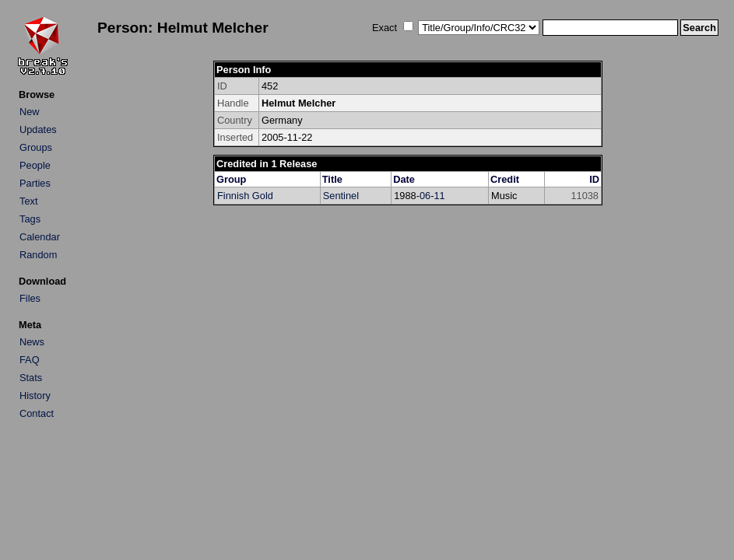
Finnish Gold (245, 196)
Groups (36, 147)
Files (30, 298)
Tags (30, 219)
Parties (35, 183)
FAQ (30, 360)
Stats (31, 378)
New (30, 112)
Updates (38, 129)
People (35, 165)
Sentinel (341, 196)
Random (38, 255)
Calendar (40, 237)
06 (425, 196)
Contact (37, 413)
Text (28, 201)
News (32, 342)
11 (439, 196)
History (35, 395)
